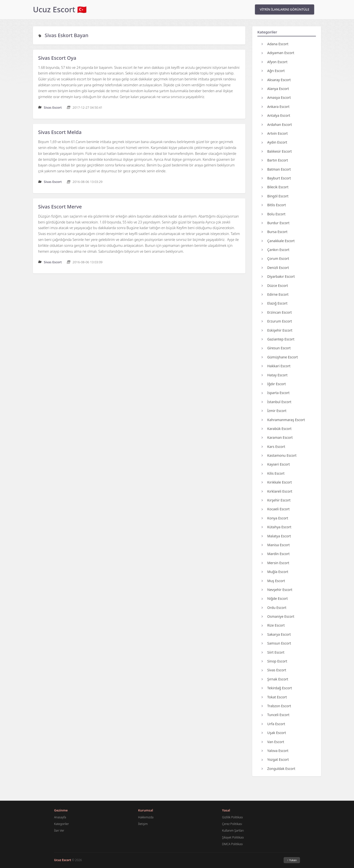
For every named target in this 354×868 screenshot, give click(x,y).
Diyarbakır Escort (278, 276)
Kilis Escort (273, 473)
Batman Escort (276, 169)
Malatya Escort (276, 536)
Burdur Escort (275, 223)
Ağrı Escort (273, 71)
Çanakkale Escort (278, 241)
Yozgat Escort (275, 759)
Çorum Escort (275, 258)
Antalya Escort (276, 115)
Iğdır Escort (274, 384)
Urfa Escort (273, 724)
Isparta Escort (276, 393)
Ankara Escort (275, 107)
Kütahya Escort (276, 527)
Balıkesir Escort (277, 151)
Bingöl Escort (275, 196)
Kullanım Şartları (233, 831)
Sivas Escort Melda (60, 132)
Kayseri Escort (276, 464)
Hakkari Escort (276, 366)
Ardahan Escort (277, 125)
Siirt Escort (273, 652)
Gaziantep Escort (278, 339)
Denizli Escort (275, 268)
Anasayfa (60, 817)
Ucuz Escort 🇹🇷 (60, 9)
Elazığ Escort (274, 303)
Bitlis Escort (274, 205)
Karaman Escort (277, 437)
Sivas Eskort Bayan (67, 35)
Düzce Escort (275, 286)
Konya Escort (275, 518)
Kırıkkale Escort (277, 482)
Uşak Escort (274, 733)
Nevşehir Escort (277, 590)
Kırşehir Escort (276, 500)
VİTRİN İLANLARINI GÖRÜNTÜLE (285, 9)
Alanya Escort (275, 89)
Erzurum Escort (277, 321)
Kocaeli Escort (276, 509)
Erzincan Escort (277, 312)
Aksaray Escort (276, 80)
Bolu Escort (273, 214)
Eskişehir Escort (277, 330)
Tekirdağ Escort (277, 688)
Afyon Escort (274, 62)
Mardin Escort (276, 554)
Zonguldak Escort (278, 769)
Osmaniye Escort (278, 616)
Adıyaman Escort (278, 53)
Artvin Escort (275, 133)
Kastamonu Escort (279, 455)
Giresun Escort (276, 348)
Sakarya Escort (276, 634)
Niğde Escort (275, 598)
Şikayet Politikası (233, 837)
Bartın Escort (275, 160)
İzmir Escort (274, 411)
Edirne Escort (275, 294)
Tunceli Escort (275, 715)
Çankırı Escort (275, 250)
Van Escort (273, 742)
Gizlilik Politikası (232, 817)
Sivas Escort (274, 670)
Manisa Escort (276, 545)
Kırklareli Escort (277, 491)
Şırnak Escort (275, 679)
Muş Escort (273, 581)
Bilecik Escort (275, 187)
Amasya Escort (276, 97)
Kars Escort (273, 447)
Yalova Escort (275, 751)
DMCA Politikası (232, 844)
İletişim (143, 824)
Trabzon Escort (276, 706)
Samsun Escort (276, 643)
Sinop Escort (274, 661)
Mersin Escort (275, 563)
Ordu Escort (274, 608)
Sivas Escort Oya (57, 58)
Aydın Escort (274, 142)
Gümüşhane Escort (280, 357)
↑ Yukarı (292, 860)
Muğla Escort (275, 572)
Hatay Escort (274, 375)
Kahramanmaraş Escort (283, 420)
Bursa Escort (274, 232)
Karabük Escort (277, 429)
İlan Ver (59, 831)
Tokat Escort (274, 697)
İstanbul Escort (276, 402)
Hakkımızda (146, 817)
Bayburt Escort (276, 178)
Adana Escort (275, 44)
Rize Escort (273, 625)
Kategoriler (61, 824)
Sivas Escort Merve (60, 207)
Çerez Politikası (232, 824)
